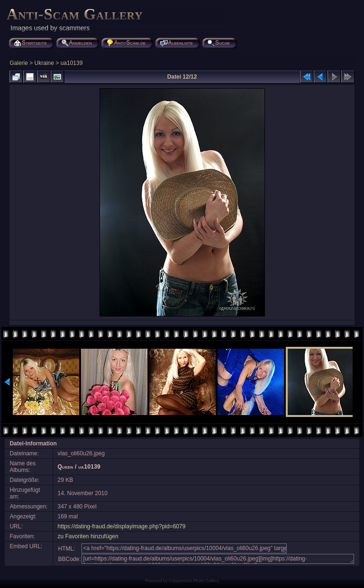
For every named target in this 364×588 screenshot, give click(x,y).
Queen (66, 467)
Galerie (19, 63)
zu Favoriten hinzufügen (88, 536)
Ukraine (44, 63)
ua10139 (72, 63)
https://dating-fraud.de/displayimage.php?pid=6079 (122, 526)
